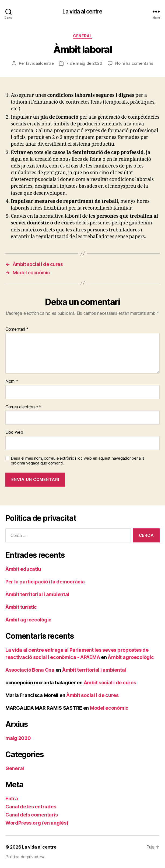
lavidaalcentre (40, 63)
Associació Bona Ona (30, 670)
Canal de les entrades (31, 807)
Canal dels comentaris (31, 815)
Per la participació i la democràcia (45, 582)
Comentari (17, 329)
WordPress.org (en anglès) (37, 823)
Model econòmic (109, 708)
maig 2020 (18, 738)
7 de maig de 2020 (84, 63)
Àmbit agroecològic (28, 620)
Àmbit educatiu (23, 569)
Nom (12, 381)
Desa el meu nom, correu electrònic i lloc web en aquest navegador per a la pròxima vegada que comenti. (78, 461)
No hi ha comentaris (134, 63)
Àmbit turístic (21, 607)
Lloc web (14, 432)
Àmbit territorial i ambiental (37, 594)
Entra (12, 799)
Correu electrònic (23, 407)
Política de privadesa (25, 857)
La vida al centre (82, 11)
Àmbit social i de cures (110, 683)
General (82, 36)
